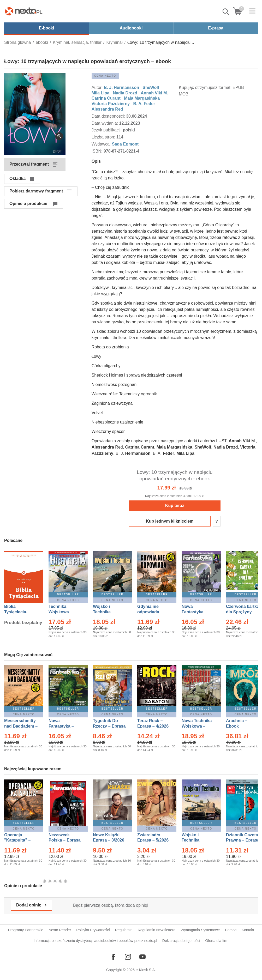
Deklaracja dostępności (181, 941)
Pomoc (231, 930)
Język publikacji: (107, 130)
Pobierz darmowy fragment (36, 191)
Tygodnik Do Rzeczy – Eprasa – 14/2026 (109, 726)
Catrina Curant (106, 98)
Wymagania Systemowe (200, 930)
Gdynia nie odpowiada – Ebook (150, 612)
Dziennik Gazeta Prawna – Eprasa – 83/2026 (243, 840)
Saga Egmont (125, 144)
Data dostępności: (109, 116)
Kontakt (248, 930)
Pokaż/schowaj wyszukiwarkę (226, 12)
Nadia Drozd (125, 93)
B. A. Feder (144, 104)
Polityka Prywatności (93, 930)
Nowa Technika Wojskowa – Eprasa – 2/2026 (197, 726)
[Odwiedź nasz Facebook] (113, 957)
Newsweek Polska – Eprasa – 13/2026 (65, 840)
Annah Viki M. (154, 93)
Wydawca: (102, 144)
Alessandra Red (107, 109)
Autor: (98, 87)
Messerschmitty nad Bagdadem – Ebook (21, 726)
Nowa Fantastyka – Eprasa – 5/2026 (64, 726)
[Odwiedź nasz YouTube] (142, 957)
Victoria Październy (111, 104)
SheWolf (151, 87)
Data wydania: (105, 123)
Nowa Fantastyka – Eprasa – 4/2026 (197, 612)
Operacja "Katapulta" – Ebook (17, 840)
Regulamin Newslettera (157, 930)
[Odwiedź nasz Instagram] (128, 957)
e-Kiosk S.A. (146, 970)
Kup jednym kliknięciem (170, 521)
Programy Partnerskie (26, 930)
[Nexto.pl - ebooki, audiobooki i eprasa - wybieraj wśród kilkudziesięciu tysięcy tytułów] (24, 11)
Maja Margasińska (142, 98)
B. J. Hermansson (121, 87)
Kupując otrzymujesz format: (205, 87)
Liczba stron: (104, 137)
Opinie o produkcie (28, 204)
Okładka (17, 179)
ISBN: (98, 151)
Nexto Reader (60, 930)
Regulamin (124, 930)
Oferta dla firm (217, 941)
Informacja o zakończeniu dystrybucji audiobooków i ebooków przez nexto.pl (95, 941)
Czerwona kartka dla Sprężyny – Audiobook (243, 612)
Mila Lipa (100, 93)
